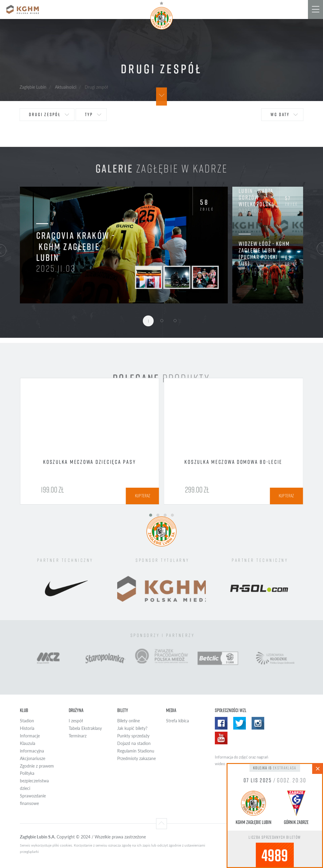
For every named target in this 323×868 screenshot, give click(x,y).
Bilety (123, 710)
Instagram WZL (258, 723)
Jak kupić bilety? (132, 728)
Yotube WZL (221, 738)
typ (89, 114)
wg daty (280, 114)
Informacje (30, 736)
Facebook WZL (221, 723)
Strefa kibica (177, 721)
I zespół (76, 721)
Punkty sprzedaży (133, 736)
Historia (27, 728)
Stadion (27, 721)
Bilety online (129, 721)
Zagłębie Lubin (33, 87)
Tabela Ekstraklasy (85, 728)
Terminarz (78, 736)
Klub (24, 710)
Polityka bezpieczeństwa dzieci (34, 781)
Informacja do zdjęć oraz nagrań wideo (241, 760)
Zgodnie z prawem (37, 766)
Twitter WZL (240, 723)
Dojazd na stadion (134, 743)
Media (171, 710)
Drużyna (76, 710)
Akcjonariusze (33, 758)
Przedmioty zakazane (136, 758)
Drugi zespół (45, 114)
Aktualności (66, 87)
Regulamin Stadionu (136, 751)
